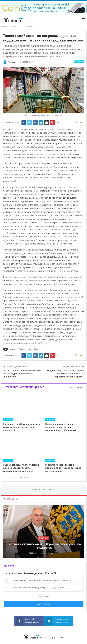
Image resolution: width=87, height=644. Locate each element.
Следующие (25, 477)
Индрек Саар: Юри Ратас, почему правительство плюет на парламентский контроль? (65, 374)
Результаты (44, 596)
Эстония (37, 349)
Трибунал (43, 538)
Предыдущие (10, 477)
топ (30, 349)
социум (13, 349)
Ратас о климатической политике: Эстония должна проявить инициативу (22, 374)
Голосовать (44, 604)
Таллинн (22, 349)
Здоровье (79, 62)
